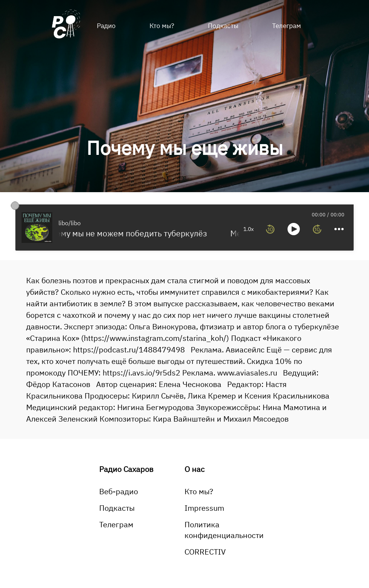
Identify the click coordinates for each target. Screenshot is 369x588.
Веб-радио (119, 491)
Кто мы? (162, 26)
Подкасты (223, 26)
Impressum (204, 508)
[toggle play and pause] (294, 229)
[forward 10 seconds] (317, 229)
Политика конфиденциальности (224, 530)
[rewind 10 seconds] (270, 229)
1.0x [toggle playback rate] (248, 229)
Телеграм (287, 26)
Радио (106, 26)
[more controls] (339, 229)
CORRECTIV (205, 552)
